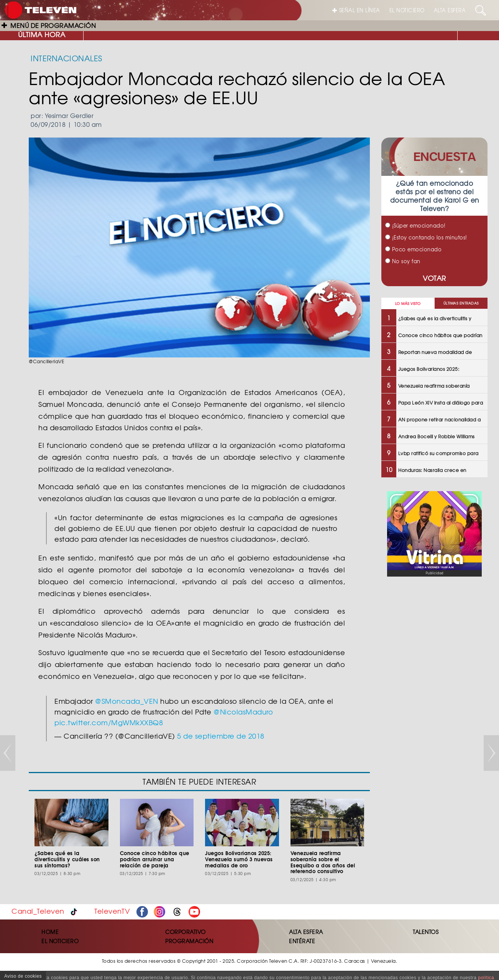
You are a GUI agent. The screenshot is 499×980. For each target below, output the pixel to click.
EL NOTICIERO (407, 10)
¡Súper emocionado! (415, 225)
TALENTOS (426, 932)
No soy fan (403, 261)
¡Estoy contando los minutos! (426, 237)
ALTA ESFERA (450, 10)
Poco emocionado (413, 249)
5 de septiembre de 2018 (221, 736)
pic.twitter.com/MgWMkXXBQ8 (109, 722)
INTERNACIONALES (66, 58)
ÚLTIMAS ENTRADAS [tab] (461, 303)
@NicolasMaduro (243, 712)
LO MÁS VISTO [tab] (408, 304)
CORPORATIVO (185, 932)
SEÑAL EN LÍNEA (356, 10)
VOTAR (434, 278)
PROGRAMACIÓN (189, 941)
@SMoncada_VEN (127, 701)
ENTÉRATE (302, 941)
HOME (50, 932)
